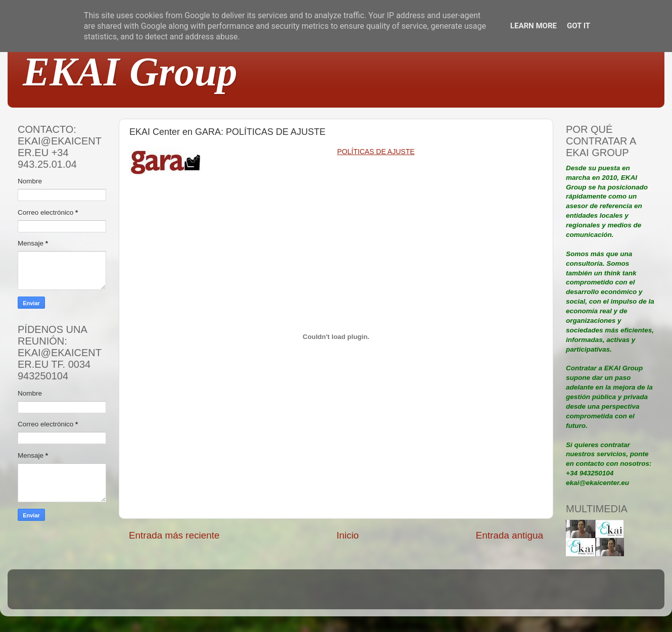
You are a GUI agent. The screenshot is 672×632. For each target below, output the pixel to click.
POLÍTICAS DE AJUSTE (376, 152)
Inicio (348, 535)
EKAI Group (130, 72)
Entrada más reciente (174, 535)
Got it (579, 26)
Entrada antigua (510, 535)
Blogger (402, 594)
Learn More (534, 26)
